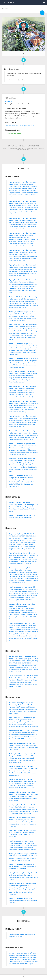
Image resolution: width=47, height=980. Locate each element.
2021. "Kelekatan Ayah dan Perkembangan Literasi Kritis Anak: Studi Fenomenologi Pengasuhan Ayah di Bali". (23, 822)
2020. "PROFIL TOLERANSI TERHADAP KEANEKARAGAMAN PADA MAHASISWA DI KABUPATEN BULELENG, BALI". (23, 845)
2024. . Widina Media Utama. (24, 507)
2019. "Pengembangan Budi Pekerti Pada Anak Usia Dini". (23, 867)
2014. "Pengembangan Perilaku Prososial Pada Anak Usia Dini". (23, 901)
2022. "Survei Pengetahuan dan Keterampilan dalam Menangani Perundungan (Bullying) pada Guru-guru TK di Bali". (24, 796)
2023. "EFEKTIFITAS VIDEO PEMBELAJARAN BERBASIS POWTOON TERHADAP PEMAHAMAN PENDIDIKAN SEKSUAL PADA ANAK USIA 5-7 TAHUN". (23, 784)
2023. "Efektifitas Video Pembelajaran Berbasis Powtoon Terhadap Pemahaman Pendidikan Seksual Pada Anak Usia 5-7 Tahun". (24, 771)
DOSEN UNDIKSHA (8, 3)
